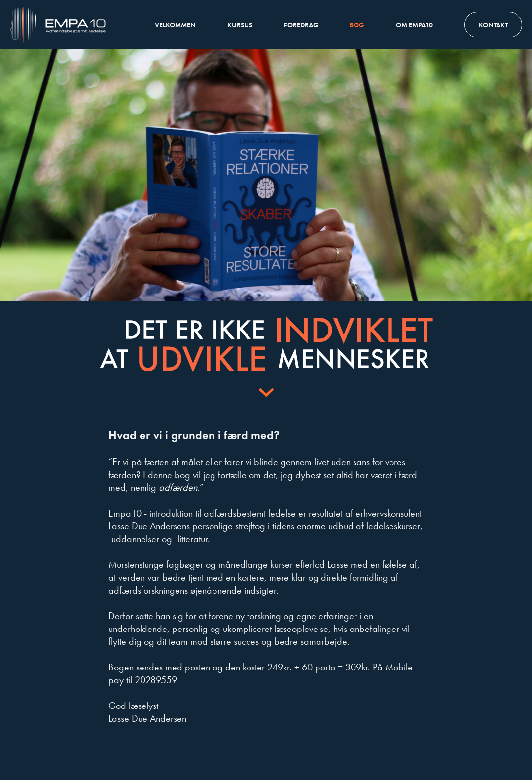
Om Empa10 (414, 25)
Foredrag (301, 25)
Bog (357, 25)
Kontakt (493, 25)
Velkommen (175, 25)
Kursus (240, 25)
